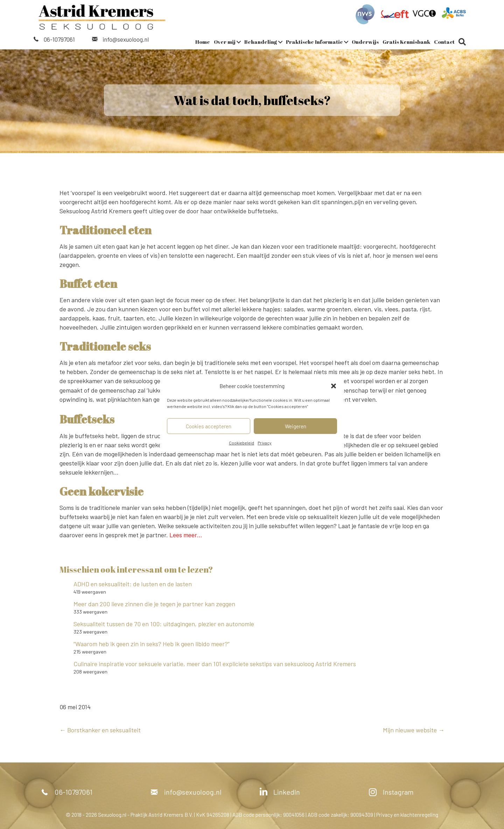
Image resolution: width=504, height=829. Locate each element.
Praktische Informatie (314, 41)
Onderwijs (365, 41)
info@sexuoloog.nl (126, 39)
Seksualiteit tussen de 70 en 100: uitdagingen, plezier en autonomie (164, 623)
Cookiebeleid (241, 443)
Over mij (225, 41)
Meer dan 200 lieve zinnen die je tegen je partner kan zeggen (154, 603)
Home (203, 41)
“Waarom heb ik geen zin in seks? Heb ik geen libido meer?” (152, 643)
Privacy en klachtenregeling (407, 814)
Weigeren (296, 426)
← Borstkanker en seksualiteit (100, 730)
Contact (444, 41)
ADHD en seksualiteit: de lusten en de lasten (133, 583)
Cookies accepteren (209, 426)
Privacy (265, 443)
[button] (334, 386)
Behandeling (261, 41)
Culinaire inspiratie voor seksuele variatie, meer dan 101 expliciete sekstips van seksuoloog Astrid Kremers (215, 663)
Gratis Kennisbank (406, 41)
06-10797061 (59, 39)
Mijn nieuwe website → (414, 730)
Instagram (398, 792)
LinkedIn (287, 792)
